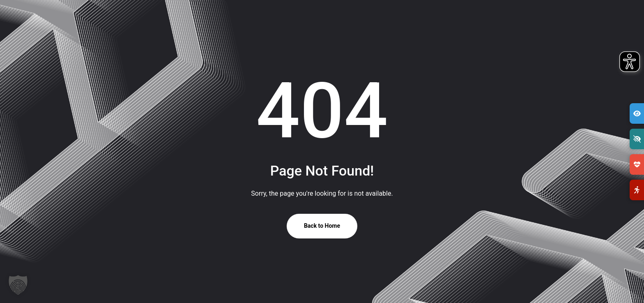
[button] (18, 285)
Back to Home (322, 226)
